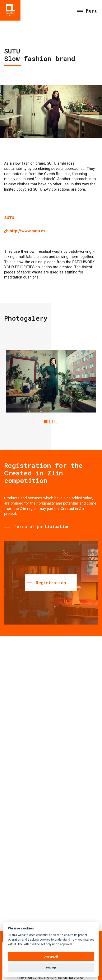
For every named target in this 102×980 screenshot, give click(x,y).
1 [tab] (46, 422)
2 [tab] (51, 422)
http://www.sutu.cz (28, 231)
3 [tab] (56, 422)
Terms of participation (42, 526)
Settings (51, 967)
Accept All (51, 957)
